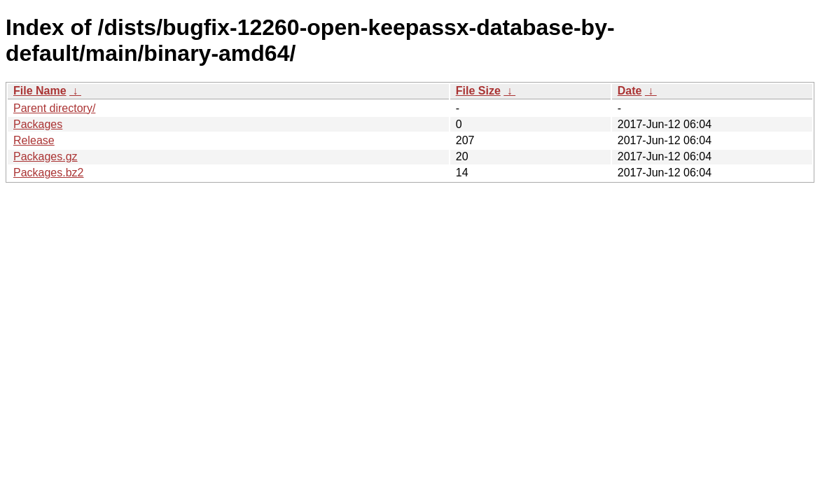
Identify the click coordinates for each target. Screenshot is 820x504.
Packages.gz (46, 156)
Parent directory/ (54, 108)
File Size (478, 91)
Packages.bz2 (49, 173)
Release (34, 140)
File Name (40, 91)
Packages (38, 124)
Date (630, 91)
